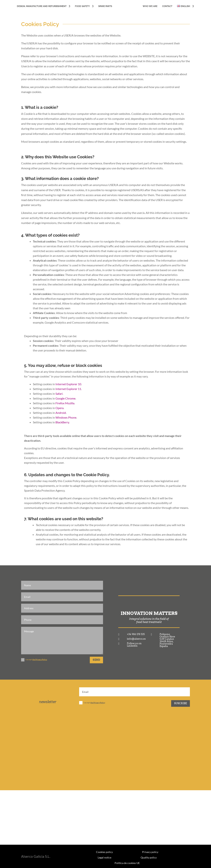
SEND (96, 660)
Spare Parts (104, 6)
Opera (59, 408)
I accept (34, 660)
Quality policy (149, 857)
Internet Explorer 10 (68, 384)
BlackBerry (62, 422)
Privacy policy (150, 852)
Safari (59, 394)
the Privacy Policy (40, 659)
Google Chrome (65, 398)
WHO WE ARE (151, 6)
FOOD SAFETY (82, 6)
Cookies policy (104, 852)
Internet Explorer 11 (68, 389)
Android (61, 413)
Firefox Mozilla (65, 403)
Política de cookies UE (127, 863)
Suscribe (181, 703)
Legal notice (104, 857)
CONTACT (168, 6)
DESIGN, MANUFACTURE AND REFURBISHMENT (41, 6)
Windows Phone (66, 417)
